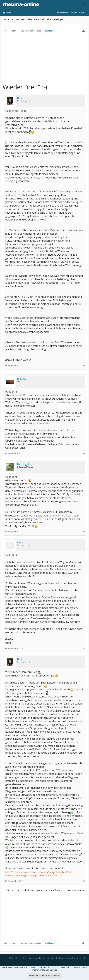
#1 (84, 366)
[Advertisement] (44, 58)
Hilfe (23, 958)
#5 (84, 881)
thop (20, 542)
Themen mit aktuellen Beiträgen (46, 19)
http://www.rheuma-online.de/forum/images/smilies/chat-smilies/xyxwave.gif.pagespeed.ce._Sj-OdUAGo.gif (39, 874)
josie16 (21, 379)
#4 (84, 649)
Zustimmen (34, 975)
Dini (19, 98)
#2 (84, 453)
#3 (84, 532)
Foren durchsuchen (14, 19)
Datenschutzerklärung (68, 958)
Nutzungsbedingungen (41, 958)
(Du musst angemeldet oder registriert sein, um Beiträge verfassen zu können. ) (46, 890)
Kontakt (14, 958)
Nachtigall (23, 464)
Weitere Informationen (50, 975)
